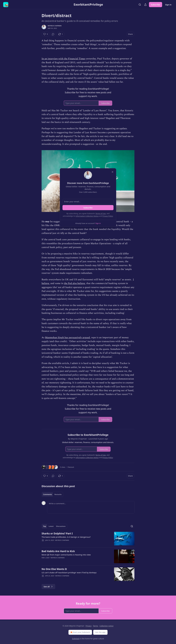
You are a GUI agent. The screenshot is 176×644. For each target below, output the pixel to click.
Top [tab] (45, 526)
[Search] (140, 5)
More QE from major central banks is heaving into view (66, 555)
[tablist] (52, 494)
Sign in (168, 5)
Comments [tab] (48, 494)
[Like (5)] (46, 34)
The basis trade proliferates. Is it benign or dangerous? (66, 537)
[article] (88, 539)
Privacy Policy (108, 216)
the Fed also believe (74, 283)
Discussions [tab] (61, 526)
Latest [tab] (51, 526)
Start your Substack (80, 632)
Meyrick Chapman (55, 26)
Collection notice (106, 626)
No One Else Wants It (54, 569)
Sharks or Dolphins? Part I (57, 534)
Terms (96, 626)
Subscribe (156, 5)
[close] (112, 172)
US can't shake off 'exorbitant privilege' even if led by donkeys (69, 573)
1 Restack (70, 467)
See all (48, 587)
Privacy (89, 626)
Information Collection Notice (87, 216)
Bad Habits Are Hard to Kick (58, 551)
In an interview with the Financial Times (63, 59)
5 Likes (63, 467)
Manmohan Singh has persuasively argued (67, 338)
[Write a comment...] (91, 507)
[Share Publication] (145, 5)
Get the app (100, 632)
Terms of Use (101, 213)
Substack (76, 639)
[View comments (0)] (53, 34)
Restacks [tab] (58, 494)
